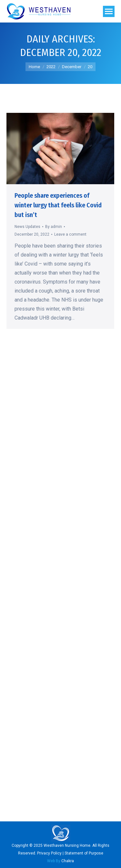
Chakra (60, 861)
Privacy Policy (49, 853)
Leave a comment (70, 234)
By (54, 227)
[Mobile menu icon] (109, 11)
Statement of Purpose (84, 853)
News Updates (27, 227)
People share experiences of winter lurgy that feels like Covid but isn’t (58, 205)
